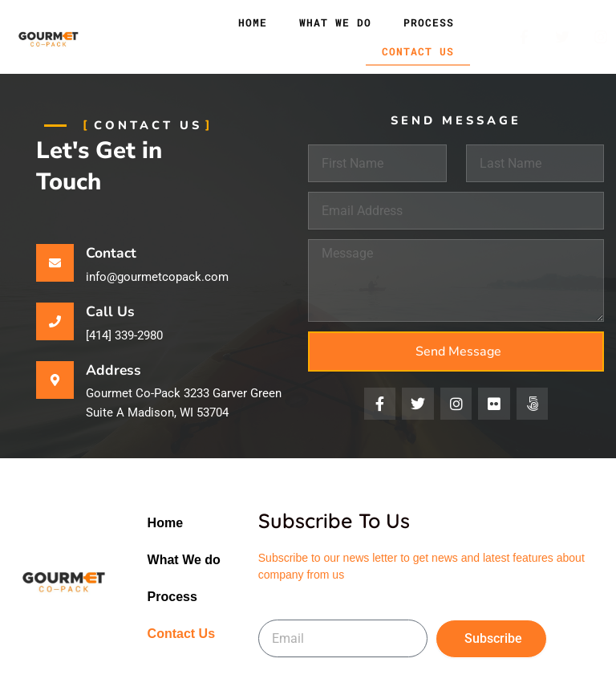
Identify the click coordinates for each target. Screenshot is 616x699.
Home (253, 22)
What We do (335, 22)
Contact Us (418, 51)
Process (429, 22)
